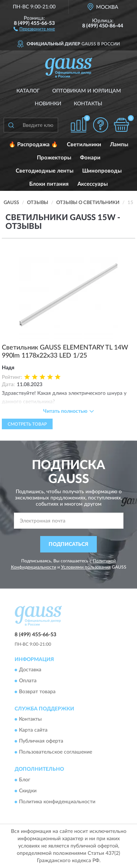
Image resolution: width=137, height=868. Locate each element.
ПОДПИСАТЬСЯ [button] (68, 544)
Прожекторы (54, 158)
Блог (25, 780)
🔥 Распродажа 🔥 (33, 145)
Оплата (28, 681)
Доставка (30, 670)
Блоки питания (49, 184)
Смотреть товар (27, 424)
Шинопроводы (102, 171)
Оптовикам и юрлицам (87, 91)
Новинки (48, 104)
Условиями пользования (86, 567)
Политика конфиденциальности (57, 802)
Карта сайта (33, 731)
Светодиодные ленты (45, 171)
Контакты (88, 104)
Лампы (119, 145)
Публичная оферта (41, 741)
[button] (34, 29)
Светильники (84, 145)
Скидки (28, 791)
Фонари (90, 158)
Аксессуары (93, 184)
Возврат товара (37, 692)
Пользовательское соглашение (56, 752)
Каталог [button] (28, 91)
